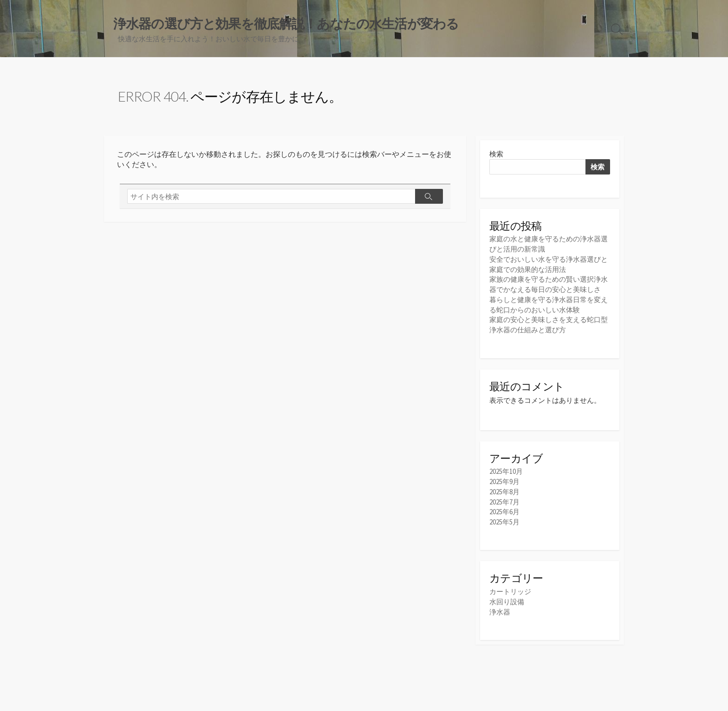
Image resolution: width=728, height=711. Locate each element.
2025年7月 (504, 500)
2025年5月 (504, 519)
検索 (496, 155)
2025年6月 (504, 509)
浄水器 (500, 609)
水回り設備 (507, 599)
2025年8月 (504, 490)
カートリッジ (510, 589)
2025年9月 (504, 480)
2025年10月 (506, 470)
